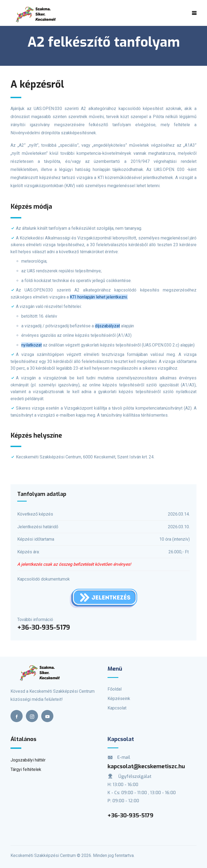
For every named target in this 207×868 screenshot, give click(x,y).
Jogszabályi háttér (28, 760)
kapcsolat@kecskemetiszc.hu (146, 766)
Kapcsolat (117, 708)
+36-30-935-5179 (130, 815)
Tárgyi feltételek (26, 769)
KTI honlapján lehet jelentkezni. (99, 297)
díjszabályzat (107, 326)
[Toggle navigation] (194, 13)
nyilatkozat (32, 345)
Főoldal (115, 689)
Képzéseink (119, 699)
